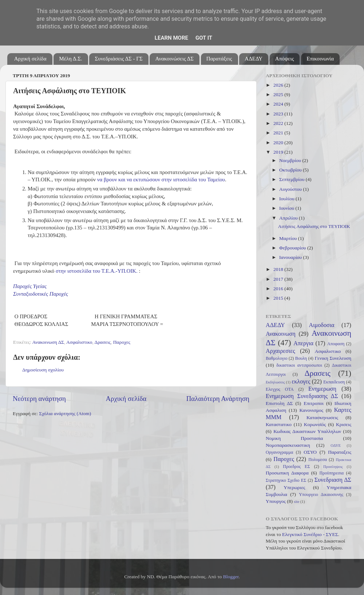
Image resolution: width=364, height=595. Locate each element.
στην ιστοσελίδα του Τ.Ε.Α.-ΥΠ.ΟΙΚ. (97, 271)
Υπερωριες (294, 487)
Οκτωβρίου (291, 170)
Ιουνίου (287, 208)
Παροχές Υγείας (30, 286)
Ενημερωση (322, 389)
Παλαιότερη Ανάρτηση (218, 399)
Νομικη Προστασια (294, 438)
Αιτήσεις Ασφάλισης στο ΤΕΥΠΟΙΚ (314, 226)
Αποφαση (336, 344)
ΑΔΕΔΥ (254, 59)
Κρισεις (344, 424)
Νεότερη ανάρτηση (39, 399)
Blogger (231, 577)
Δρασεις (102, 342)
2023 (279, 114)
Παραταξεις (340, 452)
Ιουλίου (287, 199)
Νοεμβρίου (291, 160)
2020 (279, 143)
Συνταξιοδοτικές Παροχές (41, 294)
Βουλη (301, 358)
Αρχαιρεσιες (280, 351)
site (296, 501)
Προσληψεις (333, 466)
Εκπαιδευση (334, 382)
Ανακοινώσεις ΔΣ (174, 59)
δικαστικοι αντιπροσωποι (299, 365)
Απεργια (303, 343)
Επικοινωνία (320, 59)
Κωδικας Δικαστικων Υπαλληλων (307, 431)
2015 (279, 298)
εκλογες (301, 382)
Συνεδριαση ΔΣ (333, 480)
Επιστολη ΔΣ (279, 403)
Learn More (171, 38)
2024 (279, 104)
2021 (279, 133)
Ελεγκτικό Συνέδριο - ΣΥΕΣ (310, 534)
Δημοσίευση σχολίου (43, 370)
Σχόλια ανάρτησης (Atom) (65, 413)
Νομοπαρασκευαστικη (288, 445)
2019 (279, 152)
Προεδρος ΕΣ (296, 466)
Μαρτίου (289, 238)
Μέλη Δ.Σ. (70, 59)
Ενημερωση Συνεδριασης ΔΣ (302, 396)
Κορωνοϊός (315, 424)
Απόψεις (285, 59)
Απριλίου (289, 218)
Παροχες (122, 342)
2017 (279, 279)
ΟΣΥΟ (310, 452)
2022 (279, 123)
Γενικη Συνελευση (333, 358)
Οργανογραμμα (279, 452)
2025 (279, 94)
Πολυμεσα (318, 460)
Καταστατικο (279, 424)
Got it (204, 38)
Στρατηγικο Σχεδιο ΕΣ (286, 480)
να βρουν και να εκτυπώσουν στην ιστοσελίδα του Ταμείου (161, 180)
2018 (279, 269)
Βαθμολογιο (277, 358)
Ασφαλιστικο (79, 342)
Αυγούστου (291, 189)
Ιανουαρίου (291, 257)
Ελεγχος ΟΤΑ (280, 389)
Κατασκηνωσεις (322, 417)
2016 (279, 289)
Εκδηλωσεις (275, 382)
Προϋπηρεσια (331, 473)
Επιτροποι (314, 403)
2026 (279, 85)
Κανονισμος (312, 410)
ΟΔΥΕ (336, 445)
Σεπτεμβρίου (292, 179)
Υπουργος (276, 501)
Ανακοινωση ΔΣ (48, 342)
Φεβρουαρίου (293, 248)
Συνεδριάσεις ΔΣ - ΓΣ (118, 59)
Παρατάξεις (219, 59)
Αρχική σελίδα (30, 59)
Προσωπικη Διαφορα (287, 473)
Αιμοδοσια (321, 325)
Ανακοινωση (281, 334)
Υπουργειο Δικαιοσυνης (321, 494)
